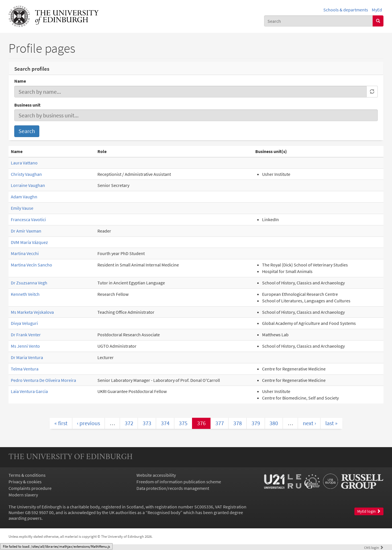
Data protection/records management (173, 488)
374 (165, 423)
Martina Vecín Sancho (31, 265)
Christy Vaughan (26, 174)
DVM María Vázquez (29, 242)
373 (147, 423)
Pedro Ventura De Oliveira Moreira (43, 380)
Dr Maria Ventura (27, 357)
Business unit (27, 105)
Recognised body (164, 512)
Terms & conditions (27, 475)
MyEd (377, 10)
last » (331, 423)
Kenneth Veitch (25, 294)
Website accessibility (156, 475)
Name (20, 81)
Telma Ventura (25, 369)
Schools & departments (346, 10)
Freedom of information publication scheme (179, 482)
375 (183, 423)
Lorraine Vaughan (28, 185)
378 (238, 423)
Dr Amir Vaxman (26, 231)
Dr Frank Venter (26, 335)
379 (256, 423)
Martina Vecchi (25, 253)
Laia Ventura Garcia (29, 391)
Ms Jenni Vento (25, 346)
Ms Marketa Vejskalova (32, 312)
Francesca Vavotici (28, 219)
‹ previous (88, 423)
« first (61, 423)
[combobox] (318, 21)
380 (274, 423)
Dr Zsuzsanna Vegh (29, 283)
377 (220, 423)
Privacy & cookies (25, 482)
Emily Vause (22, 208)
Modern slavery (23, 495)
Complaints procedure (30, 488)
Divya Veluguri (24, 323)
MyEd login (369, 511)
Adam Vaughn (24, 197)
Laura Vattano (24, 163)
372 (129, 423)
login (374, 547)
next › (309, 423)
